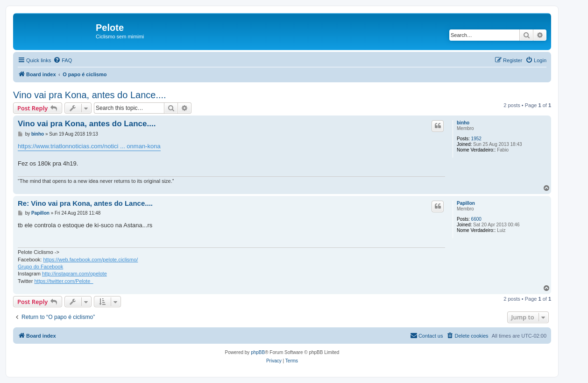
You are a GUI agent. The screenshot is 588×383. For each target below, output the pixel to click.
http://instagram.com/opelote (74, 274)
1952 (476, 139)
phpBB (258, 352)
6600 (476, 219)
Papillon (466, 203)
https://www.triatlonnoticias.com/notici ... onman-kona (89, 146)
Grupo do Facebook (40, 267)
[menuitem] (63, 60)
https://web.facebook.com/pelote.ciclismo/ (90, 260)
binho (463, 123)
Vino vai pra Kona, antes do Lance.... (90, 95)
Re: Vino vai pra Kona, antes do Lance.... (85, 203)
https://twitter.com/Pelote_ (64, 281)
